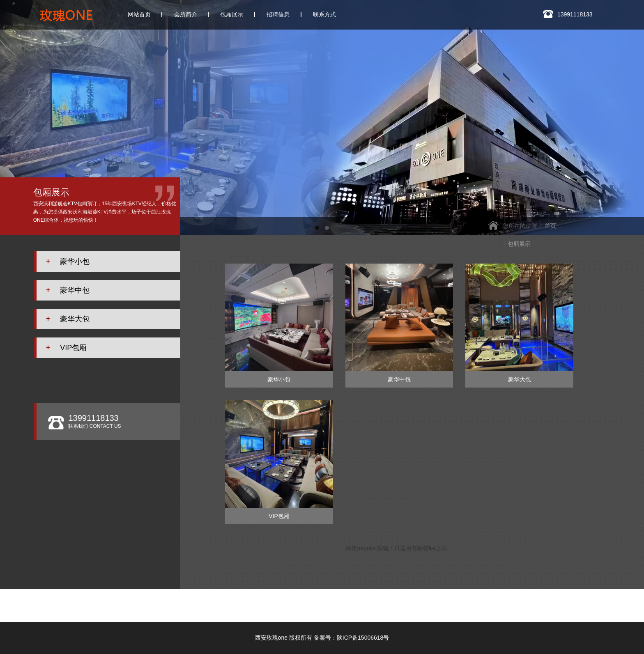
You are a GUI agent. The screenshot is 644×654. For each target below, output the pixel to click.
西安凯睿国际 (421, 603)
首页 (550, 226)
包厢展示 (519, 244)
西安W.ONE (305, 603)
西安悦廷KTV (362, 603)
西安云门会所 (187, 603)
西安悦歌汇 (478, 603)
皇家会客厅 (591, 603)
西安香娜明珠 (535, 603)
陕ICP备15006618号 (363, 638)
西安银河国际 (247, 603)
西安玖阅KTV (158, 610)
